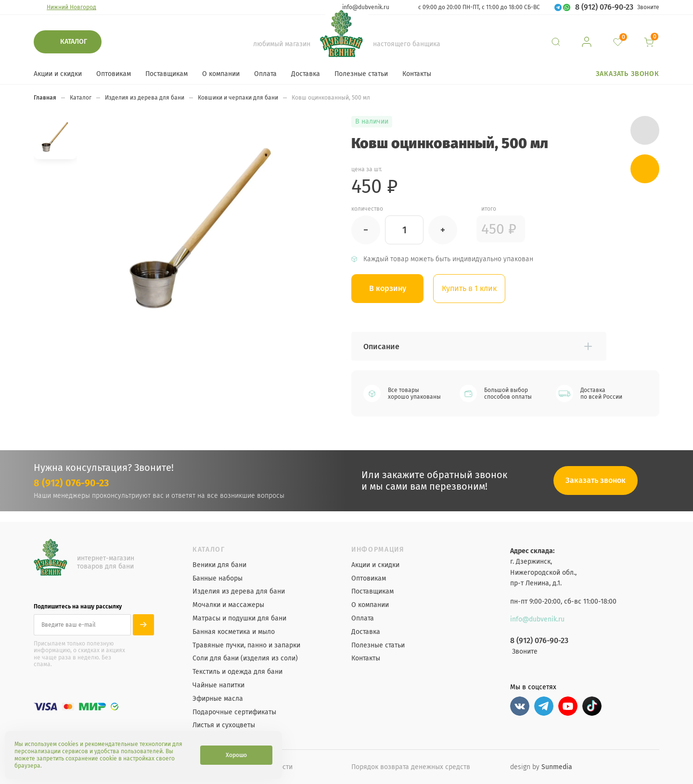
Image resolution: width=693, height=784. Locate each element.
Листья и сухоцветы (224, 725)
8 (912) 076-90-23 (604, 7)
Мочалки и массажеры (228, 605)
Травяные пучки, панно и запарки (246, 645)
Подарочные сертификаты (234, 712)
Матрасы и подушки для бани (239, 619)
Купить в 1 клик (469, 288)
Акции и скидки (58, 74)
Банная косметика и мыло (234, 632)
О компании (221, 74)
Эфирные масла (218, 699)
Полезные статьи (361, 74)
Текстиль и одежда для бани (237, 672)
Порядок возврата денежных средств (411, 767)
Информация (378, 550)
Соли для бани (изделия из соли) (245, 658)
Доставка (306, 74)
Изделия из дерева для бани (239, 592)
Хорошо (236, 755)
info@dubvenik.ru (366, 7)
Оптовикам (114, 74)
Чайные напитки (218, 685)
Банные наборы (218, 579)
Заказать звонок (628, 74)
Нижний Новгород (71, 7)
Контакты (417, 74)
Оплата (265, 74)
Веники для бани (219, 565)
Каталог (74, 42)
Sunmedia (557, 767)
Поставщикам (167, 74)
